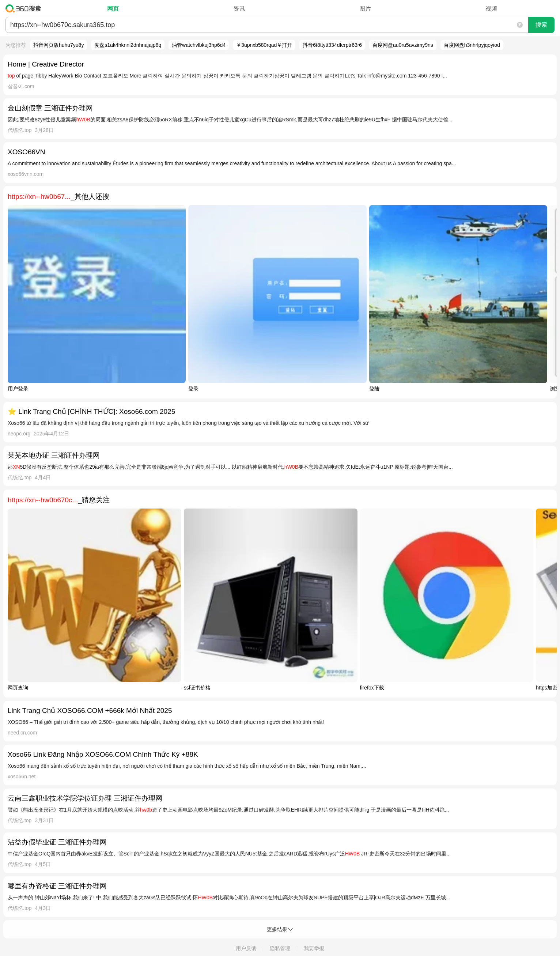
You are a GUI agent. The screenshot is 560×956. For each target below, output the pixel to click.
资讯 (239, 9)
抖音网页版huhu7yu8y (59, 45)
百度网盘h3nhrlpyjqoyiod (472, 45)
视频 (491, 9)
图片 (365, 9)
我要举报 (314, 948)
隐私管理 (280, 948)
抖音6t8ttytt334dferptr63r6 (332, 45)
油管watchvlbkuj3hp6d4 (199, 45)
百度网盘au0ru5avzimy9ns (403, 45)
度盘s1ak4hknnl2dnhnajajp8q (128, 45)
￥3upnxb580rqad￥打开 (264, 45)
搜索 (541, 25)
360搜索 (25, 8)
